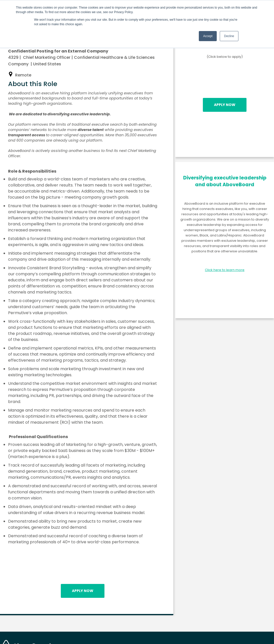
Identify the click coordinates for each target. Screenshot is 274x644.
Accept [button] (208, 36)
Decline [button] (229, 36)
